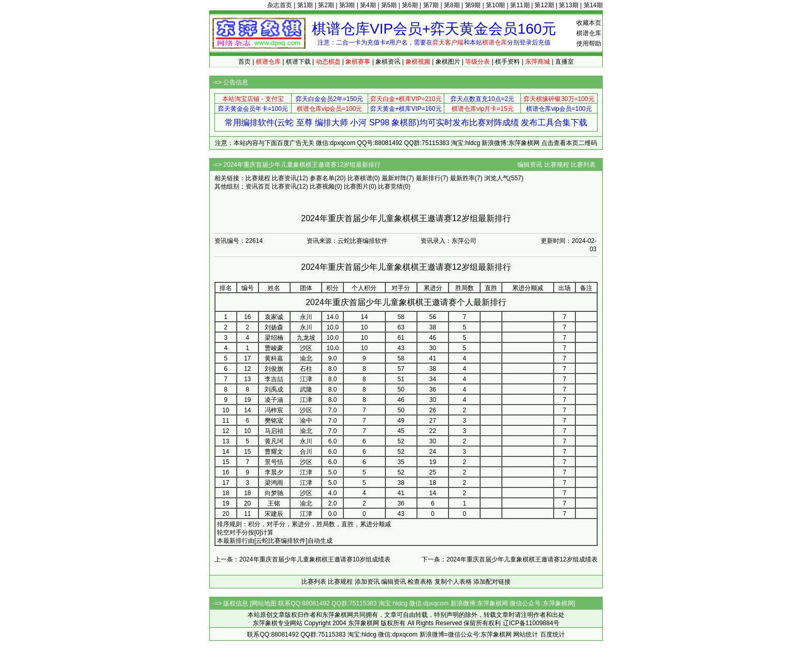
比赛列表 (583, 165)
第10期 (495, 5)
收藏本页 (589, 23)
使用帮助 (589, 44)
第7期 (431, 5)
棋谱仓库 (589, 33)
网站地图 (264, 603)
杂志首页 (280, 5)
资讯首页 (258, 186)
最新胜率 (462, 178)
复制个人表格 (453, 582)
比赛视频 (322, 186)
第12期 (544, 5)
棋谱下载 (298, 62)
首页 (244, 62)
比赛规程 (557, 165)
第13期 (568, 5)
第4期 (368, 5)
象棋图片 (448, 62)
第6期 (410, 5)
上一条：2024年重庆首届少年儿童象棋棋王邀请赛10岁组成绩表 (302, 559)
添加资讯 (367, 582)
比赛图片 (356, 186)
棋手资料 (508, 62)
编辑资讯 (530, 165)
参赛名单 (322, 178)
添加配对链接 (492, 582)
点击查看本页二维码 (569, 143)
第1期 (305, 5)
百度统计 (553, 634)
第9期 (473, 5)
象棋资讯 (388, 62)
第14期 (593, 5)
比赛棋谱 (360, 178)
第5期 (389, 5)
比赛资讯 (284, 178)
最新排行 (428, 178)
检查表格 (420, 582)
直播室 (564, 62)
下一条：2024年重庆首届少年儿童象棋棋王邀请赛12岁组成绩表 (510, 559)
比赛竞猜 (390, 186)
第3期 (347, 5)
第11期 (520, 5)
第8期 (452, 5)
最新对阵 (394, 178)
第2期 (326, 5)
